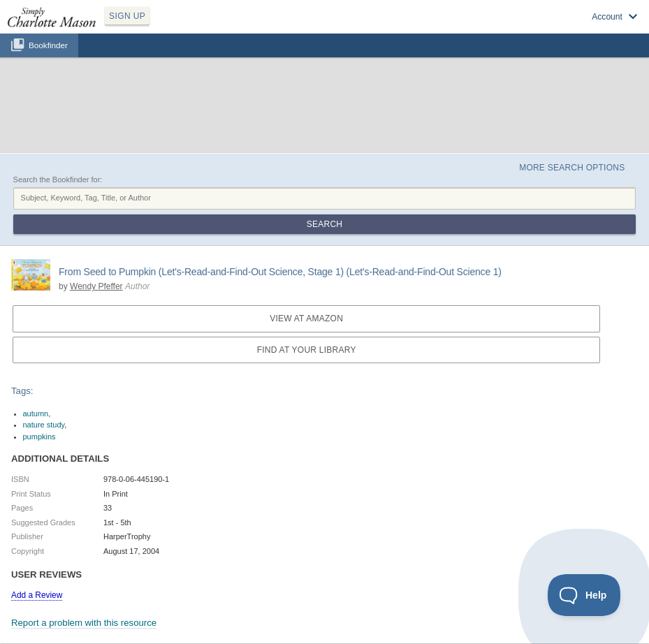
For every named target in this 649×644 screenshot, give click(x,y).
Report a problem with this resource (84, 623)
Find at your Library (307, 350)
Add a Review (37, 595)
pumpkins (39, 437)
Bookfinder (48, 45)
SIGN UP (127, 16)
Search (324, 224)
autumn (36, 414)
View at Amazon (306, 319)
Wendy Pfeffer (96, 286)
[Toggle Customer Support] (584, 595)
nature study (44, 425)
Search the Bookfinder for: (58, 180)
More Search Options (572, 168)
